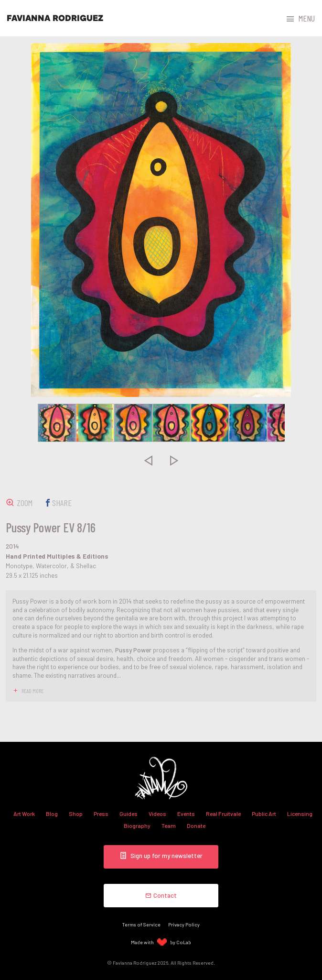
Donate (196, 826)
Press (101, 814)
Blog (52, 814)
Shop (76, 814)
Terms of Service (141, 924)
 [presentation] (148, 461)
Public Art (264, 814)
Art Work (24, 814)
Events (186, 814)
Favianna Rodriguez (55, 18)
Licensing (300, 814)
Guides (129, 814)
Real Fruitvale (223, 814)
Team (169, 826)
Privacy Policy (184, 924)
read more (32, 691)
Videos (157, 814)
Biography (137, 826)
